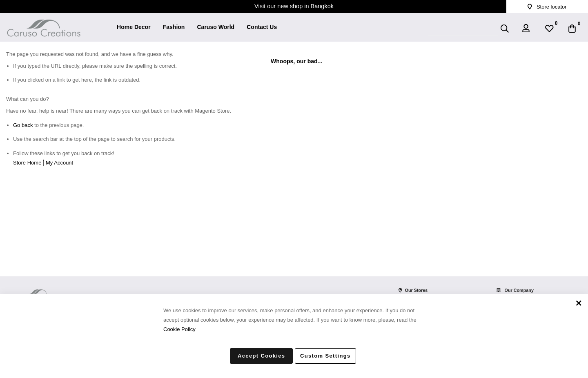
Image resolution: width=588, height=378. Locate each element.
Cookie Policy (179, 329)
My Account (59, 163)
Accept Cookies (261, 356)
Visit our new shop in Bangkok (294, 6)
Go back (23, 125)
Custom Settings (325, 356)
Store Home (27, 163)
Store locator (547, 7)
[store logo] (44, 23)
